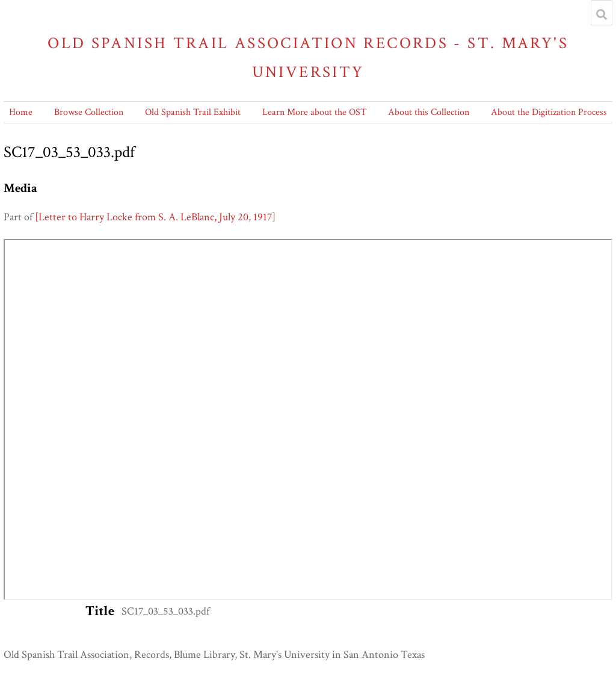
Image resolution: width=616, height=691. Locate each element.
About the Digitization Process (549, 112)
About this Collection (429, 112)
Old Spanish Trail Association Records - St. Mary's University (308, 57)
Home (21, 112)
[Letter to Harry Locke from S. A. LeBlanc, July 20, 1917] (155, 217)
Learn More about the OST (314, 112)
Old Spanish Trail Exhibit (193, 112)
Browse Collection (89, 112)
